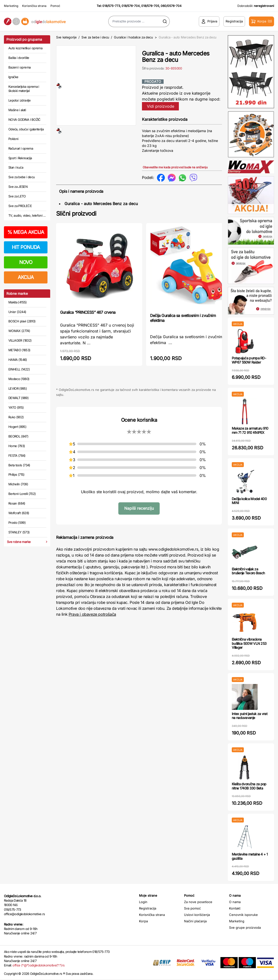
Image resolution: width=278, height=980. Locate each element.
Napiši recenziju (139, 508)
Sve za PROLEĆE (20, 206)
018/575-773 (111, 6)
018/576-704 (131, 6)
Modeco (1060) (19, 379)
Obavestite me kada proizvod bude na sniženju (175, 167)
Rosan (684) (17, 503)
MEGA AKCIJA (26, 232)
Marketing (11, 6)
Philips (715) (16, 474)
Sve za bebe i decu (22, 177)
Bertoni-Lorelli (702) (22, 494)
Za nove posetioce (198, 902)
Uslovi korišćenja (197, 915)
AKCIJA (26, 277)
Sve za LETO (17, 196)
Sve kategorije (66, 37)
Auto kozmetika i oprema (25, 48)
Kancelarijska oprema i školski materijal (24, 89)
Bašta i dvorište (19, 58)
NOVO (26, 262)
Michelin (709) (18, 484)
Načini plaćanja (195, 921)
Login (143, 902)
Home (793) (17, 446)
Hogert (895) (17, 427)
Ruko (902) (16, 417)
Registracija (148, 908)
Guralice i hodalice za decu (133, 37)
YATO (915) (16, 407)
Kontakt (235, 908)
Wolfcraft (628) (19, 513)
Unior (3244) (17, 312)
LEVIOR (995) (18, 388)
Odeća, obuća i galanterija (26, 129)
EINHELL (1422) (19, 369)
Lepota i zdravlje (19, 100)
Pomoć (55, 6)
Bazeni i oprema (19, 67)
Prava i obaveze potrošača (92, 614)
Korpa (143, 921)
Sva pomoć (192, 908)
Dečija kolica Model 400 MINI (249, 501)
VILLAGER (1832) (20, 340)
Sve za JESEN (18, 187)
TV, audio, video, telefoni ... (27, 215)
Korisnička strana (34, 6)
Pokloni (13, 139)
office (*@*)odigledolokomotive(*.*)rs (39, 965)
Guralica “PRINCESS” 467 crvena (88, 312)
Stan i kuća (16, 167)
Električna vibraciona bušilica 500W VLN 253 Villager (249, 643)
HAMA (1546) (18, 360)
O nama (235, 902)
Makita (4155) (18, 302)
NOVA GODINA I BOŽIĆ (24, 120)
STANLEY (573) (19, 532)
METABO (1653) (19, 350)
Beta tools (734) (19, 465)
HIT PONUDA (26, 247)
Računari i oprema (21, 148)
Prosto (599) (17, 523)
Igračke (13, 77)
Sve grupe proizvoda (245, 927)
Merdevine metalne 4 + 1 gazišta (250, 856)
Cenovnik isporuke (243, 915)
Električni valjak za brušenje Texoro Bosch (248, 571)
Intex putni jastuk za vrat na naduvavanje (250, 716)
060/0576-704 (171, 6)
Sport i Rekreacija (20, 158)
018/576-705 (150, 6)
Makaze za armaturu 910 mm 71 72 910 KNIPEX (250, 430)
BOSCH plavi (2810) (22, 321)
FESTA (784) (17, 455)
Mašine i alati (17, 110)
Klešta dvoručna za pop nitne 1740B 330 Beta (249, 786)
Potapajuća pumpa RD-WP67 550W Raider (249, 360)
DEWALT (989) (18, 398)
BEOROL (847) (18, 436)
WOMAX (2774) (19, 331)
